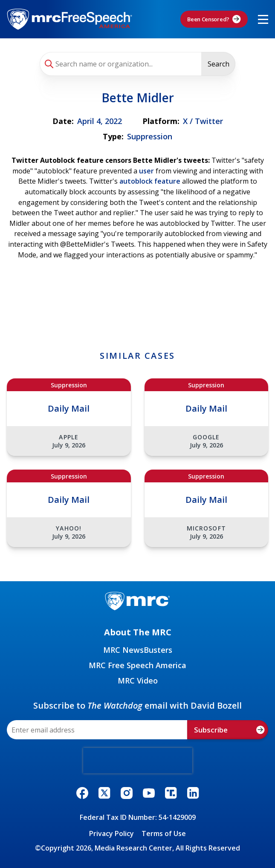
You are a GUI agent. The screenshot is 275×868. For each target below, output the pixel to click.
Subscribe (229, 730)
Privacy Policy (111, 833)
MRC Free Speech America (137, 665)
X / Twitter (203, 121)
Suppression (150, 136)
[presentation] (138, 761)
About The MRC (138, 632)
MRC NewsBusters (138, 650)
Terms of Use (164, 833)
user (146, 171)
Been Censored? (214, 19)
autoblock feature (151, 181)
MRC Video (138, 681)
